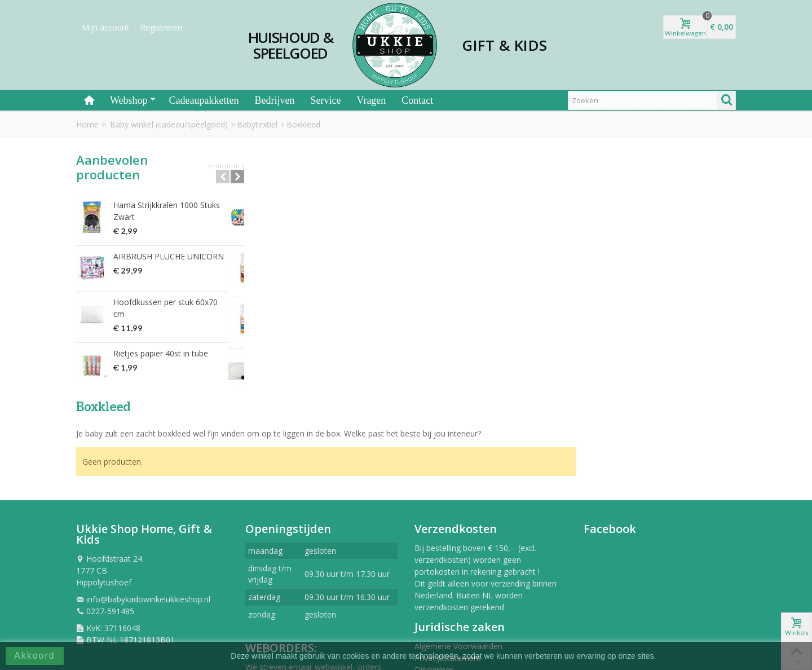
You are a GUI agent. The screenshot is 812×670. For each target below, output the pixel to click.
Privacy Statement (448, 573)
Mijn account (105, 27)
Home (87, 124)
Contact (417, 100)
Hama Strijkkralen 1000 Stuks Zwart (167, 211)
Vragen (371, 100)
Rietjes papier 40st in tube (161, 353)
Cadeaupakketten (204, 100)
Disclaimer (434, 585)
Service (325, 100)
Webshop (133, 100)
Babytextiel (257, 124)
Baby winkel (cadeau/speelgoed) (169, 124)
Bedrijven (275, 100)
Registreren (161, 27)
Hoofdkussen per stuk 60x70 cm (166, 308)
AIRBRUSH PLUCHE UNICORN (169, 256)
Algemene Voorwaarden (458, 561)
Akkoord (35, 656)
